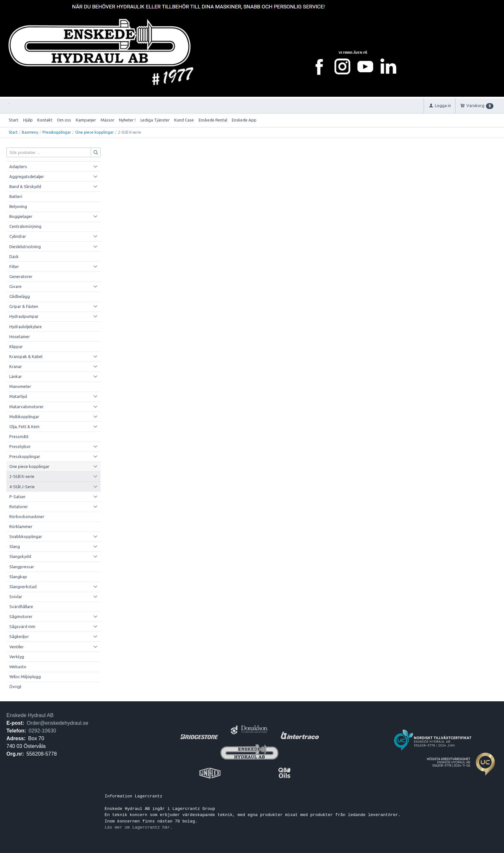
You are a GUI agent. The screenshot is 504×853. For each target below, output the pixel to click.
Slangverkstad (23, 587)
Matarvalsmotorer (27, 407)
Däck (14, 256)
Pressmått (19, 436)
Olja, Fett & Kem (24, 426)
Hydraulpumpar (24, 316)
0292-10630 (42, 731)
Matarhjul (18, 396)
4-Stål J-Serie (22, 487)
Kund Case (184, 120)
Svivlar (16, 597)
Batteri (16, 196)
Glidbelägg (20, 296)
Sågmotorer (21, 616)
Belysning (18, 206)
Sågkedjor (19, 636)
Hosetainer (20, 337)
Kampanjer (86, 120)
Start (14, 120)
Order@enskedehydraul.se (57, 723)
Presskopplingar (57, 132)
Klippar (16, 346)
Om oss (64, 120)
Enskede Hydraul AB (30, 715)
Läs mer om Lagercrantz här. (139, 827)
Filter (14, 266)
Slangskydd (20, 556)
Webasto (18, 667)
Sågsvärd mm (22, 626)
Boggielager (21, 216)
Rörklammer (21, 526)
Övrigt (15, 687)
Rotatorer (19, 507)
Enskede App (244, 120)
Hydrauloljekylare (26, 327)
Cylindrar (18, 236)
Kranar (16, 366)
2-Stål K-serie (22, 476)
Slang (15, 546)
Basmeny (30, 132)
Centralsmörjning (25, 226)
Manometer (20, 386)
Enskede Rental (213, 120)
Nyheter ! (127, 120)
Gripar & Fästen (24, 306)
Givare (15, 286)
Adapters (18, 166)
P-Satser (18, 497)
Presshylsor (20, 446)
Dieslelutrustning (25, 247)
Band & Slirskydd (25, 186)
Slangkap (18, 577)
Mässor (108, 120)
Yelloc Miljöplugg (25, 677)
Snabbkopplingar (26, 536)
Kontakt (45, 120)
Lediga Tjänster (155, 120)
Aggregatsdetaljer (27, 176)
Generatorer (21, 276)
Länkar (16, 376)
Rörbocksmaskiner (27, 516)
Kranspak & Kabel (26, 356)
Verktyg (17, 657)
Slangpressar (22, 567)
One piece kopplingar (94, 132)
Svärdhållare (21, 606)
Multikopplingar (24, 417)
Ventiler (17, 647)
